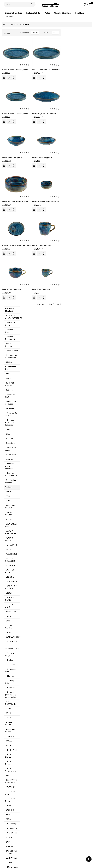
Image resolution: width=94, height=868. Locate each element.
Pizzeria (7, 132)
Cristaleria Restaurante (14, 52)
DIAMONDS (8, 232)
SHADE (7, 182)
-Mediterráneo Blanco (13, 576)
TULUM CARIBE (10, 282)
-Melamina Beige (11, 598)
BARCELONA (9, 269)
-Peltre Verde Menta (13, 398)
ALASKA (7, 516)
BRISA (6, 712)
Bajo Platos (80, 13)
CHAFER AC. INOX (11, 98)
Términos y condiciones (33, 840)
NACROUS (8, 430)
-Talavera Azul (10, 416)
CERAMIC (8, 371)
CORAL (7, 685)
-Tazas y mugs (10, 305)
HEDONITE (8, 730)
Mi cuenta (46, 837)
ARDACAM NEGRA (11, 366)
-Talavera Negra (11, 421)
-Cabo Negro (9, 448)
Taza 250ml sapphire (43, 289)
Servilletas (8, 757)
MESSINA (8, 241)
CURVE (7, 548)
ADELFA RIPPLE (10, 362)
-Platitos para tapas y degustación (13, 338)
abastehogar (67, 857)
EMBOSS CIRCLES (11, 191)
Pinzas (7, 794)
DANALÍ (7, 376)
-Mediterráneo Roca (13, 585)
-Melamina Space (12, 626)
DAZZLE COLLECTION (13, 228)
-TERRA (7, 594)
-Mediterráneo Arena (13, 571)
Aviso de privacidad (32, 837)
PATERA (7, 173)
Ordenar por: (56, 33)
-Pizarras (8, 332)
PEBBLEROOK (9, 223)
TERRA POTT (9, 214)
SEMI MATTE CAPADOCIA (15, 407)
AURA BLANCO (10, 721)
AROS (6, 748)
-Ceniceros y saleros (13, 319)
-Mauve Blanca (11, 489)
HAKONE (7, 466)
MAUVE (7, 480)
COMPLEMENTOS (11, 291)
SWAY (6, 357)
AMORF (7, 435)
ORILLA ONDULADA (12, 739)
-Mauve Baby (10, 485)
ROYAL (7, 498)
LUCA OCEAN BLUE (12, 200)
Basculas (8, 84)
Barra (6, 80)
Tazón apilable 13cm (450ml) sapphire (51, 201)
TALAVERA (8, 412)
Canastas (8, 753)
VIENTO (7, 403)
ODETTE (7, 676)
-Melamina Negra (12, 621)
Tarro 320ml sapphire (73, 245)
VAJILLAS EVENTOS (12, 237)
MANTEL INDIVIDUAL (12, 762)
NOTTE (7, 694)
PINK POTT (8, 648)
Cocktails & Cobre (11, 43)
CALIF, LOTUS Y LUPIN (13, 471)
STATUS (7, 503)
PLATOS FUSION (11, 209)
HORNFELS (8, 562)
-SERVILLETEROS (12, 300)
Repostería (8, 137)
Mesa (6, 123)
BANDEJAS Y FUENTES (13, 553)
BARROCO (8, 530)
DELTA (6, 219)
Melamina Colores (11, 589)
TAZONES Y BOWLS (12, 259)
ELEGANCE (8, 662)
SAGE (6, 278)
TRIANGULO (9, 639)
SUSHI (7, 287)
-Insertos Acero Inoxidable (15, 155)
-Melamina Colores (12, 607)
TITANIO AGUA (10, 264)
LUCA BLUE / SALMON (13, 250)
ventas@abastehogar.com (72, 850)
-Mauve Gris (9, 494)
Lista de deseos (49, 843)
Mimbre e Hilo (10, 766)
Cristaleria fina (10, 48)
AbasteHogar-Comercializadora (71, 853)
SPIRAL (7, 353)
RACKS (7, 71)
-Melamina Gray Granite (14, 616)
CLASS (7, 544)
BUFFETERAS (9, 557)
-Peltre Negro (10, 394)
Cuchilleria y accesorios (14, 164)
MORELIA (8, 426)
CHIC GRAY (8, 671)
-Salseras (8, 314)
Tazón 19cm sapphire (43, 157)
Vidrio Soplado (10, 57)
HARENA (7, 707)
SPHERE (7, 348)
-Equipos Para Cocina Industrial (13, 117)
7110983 (66, 845)
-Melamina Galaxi (12, 612)
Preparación (9, 146)
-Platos (7, 309)
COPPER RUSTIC (11, 666)
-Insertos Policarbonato (14, 159)
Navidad (7, 776)
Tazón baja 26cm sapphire (75, 114)
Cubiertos (8, 789)
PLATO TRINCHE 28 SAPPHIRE (77, 70)
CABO (6, 439)
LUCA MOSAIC (10, 246)
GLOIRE (7, 196)
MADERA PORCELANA (13, 205)
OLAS (6, 635)
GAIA (6, 462)
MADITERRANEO (11, 566)
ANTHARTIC (9, 521)
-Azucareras (9, 296)
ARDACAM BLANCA (12, 187)
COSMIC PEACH (10, 657)
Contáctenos (47, 846)
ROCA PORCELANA (12, 344)
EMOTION (8, 703)
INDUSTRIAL (9, 107)
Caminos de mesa (11, 771)
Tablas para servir (11, 141)
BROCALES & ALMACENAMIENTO (12, 38)
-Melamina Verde (12, 630)
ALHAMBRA (9, 644)
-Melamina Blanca (12, 603)
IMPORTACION (10, 653)
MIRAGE (7, 255)
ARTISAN (8, 526)
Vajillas (12, 25)
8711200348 (67, 847)
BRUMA (7, 535)
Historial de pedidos (49, 840)
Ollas (6, 128)
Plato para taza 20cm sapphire (48, 245)
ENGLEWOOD (9, 680)
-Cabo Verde (9, 453)
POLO (6, 178)
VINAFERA (8, 512)
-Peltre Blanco (10, 389)
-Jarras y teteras (11, 328)
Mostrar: (79, 33)
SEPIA (6, 716)
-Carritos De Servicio (13, 112)
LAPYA (7, 273)
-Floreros (8, 323)
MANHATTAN (9, 476)
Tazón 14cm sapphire (73, 157)
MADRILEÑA (9, 689)
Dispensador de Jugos (13, 102)
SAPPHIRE (25, 25)
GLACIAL (7, 726)
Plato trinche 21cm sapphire (46, 114)
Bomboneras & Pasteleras (15, 66)
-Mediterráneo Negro (13, 580)
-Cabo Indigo (10, 444)
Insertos (7, 150)
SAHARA (7, 735)
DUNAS (7, 457)
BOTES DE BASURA (12, 89)
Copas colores (10, 62)
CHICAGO (8, 539)
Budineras (8, 93)
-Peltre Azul (9, 385)
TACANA (7, 507)
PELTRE (7, 380)
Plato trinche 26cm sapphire (46, 70)
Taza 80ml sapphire (72, 289)
